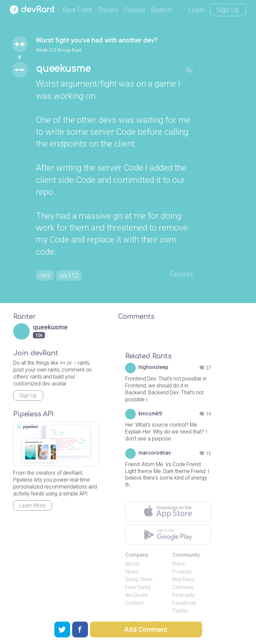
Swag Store (139, 579)
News (132, 572)
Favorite (181, 274)
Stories (108, 10)
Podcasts (184, 595)
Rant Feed (77, 10)
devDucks (137, 595)
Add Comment (146, 630)
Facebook (184, 603)
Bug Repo (184, 579)
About (132, 564)
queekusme (63, 69)
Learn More (33, 505)
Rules (179, 564)
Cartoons (183, 587)
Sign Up (228, 10)
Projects (182, 572)
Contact (134, 603)
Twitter (180, 611)
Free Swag (138, 587)
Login (196, 10)
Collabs (135, 10)
